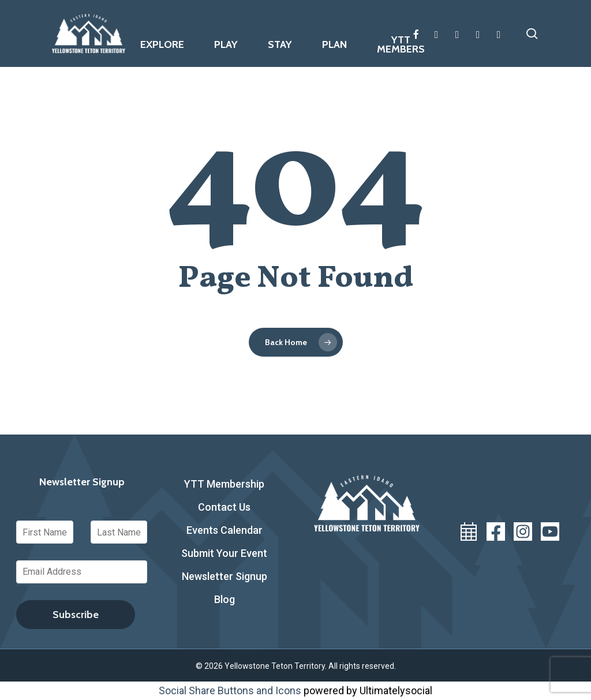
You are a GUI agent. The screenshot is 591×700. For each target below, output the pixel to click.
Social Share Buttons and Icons (230, 690)
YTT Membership (224, 484)
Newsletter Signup (225, 576)
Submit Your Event (224, 553)
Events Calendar (225, 530)
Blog (225, 599)
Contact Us (224, 507)
